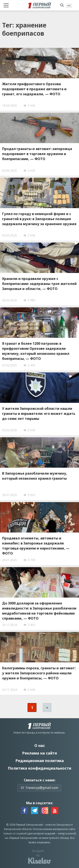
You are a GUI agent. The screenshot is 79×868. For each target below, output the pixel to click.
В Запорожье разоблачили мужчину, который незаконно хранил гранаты (35, 476)
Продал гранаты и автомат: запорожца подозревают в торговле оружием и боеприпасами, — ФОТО (37, 154)
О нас (40, 745)
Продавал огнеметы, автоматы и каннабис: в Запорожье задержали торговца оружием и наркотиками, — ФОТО (36, 546)
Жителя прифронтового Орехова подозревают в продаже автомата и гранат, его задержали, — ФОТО (34, 89)
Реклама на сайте (40, 753)
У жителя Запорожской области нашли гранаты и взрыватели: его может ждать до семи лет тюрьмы (39, 414)
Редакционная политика (40, 761)
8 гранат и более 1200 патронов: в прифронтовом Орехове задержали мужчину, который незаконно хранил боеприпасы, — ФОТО (36, 351)
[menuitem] (69, 6)
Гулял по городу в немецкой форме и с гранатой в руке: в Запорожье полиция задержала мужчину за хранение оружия (39, 219)
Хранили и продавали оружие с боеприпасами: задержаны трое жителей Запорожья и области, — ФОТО (39, 284)
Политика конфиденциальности (39, 768)
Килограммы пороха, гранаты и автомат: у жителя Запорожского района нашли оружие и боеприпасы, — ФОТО (39, 673)
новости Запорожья (58, 825)
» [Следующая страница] (47, 707)
